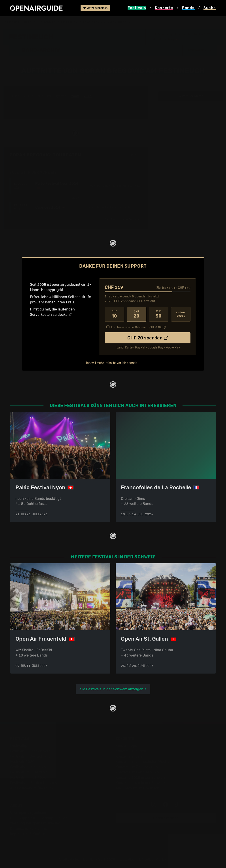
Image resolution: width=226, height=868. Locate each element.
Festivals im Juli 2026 (28, 777)
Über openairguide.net (29, 812)
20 (137, 314)
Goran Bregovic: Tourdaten (45, 155)
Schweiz (50, 23)
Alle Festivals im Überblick (32, 788)
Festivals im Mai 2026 (28, 766)
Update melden (166, 818)
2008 (75, 96)
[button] (200, 50)
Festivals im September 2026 (34, 782)
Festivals (31, 23)
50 (159, 314)
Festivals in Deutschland (30, 756)
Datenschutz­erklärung (29, 828)
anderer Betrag (181, 314)
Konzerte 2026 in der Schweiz (140, 782)
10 (114, 314)
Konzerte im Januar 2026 (137, 766)
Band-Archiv (92, 23)
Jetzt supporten (95, 8)
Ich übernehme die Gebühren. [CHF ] (136, 327)
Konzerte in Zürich (131, 751)
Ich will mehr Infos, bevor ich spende (112, 363)
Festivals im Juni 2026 (29, 772)
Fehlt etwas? (135, 155)
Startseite (11, 23)
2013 (88, 96)
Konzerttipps (126, 745)
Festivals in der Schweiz (30, 751)
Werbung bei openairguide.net (35, 823)
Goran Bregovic (119, 23)
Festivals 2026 (22, 761)
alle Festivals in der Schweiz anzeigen (111, 689)
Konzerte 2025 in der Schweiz (140, 777)
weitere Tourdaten (190, 96)
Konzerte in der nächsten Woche (142, 761)
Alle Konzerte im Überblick (137, 788)
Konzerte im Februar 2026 (137, 772)
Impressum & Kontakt (28, 833)
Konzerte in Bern (129, 756)
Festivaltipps (21, 745)
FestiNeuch (69, 23)
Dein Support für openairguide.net (39, 818)
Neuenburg (167, 39)
